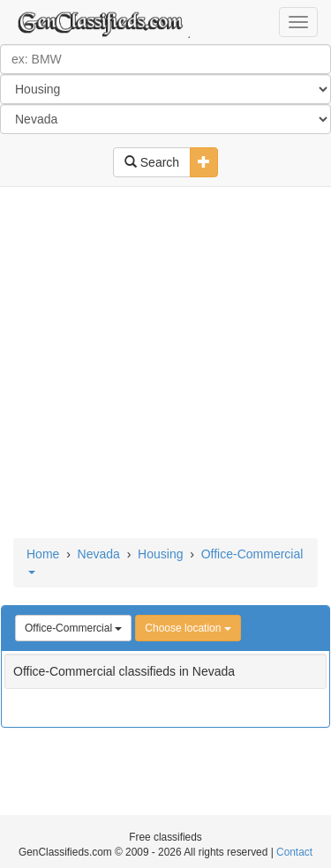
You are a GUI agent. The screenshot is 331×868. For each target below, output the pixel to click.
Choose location (188, 628)
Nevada (99, 554)
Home (43, 554)
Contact (294, 852)
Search (152, 162)
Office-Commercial (73, 628)
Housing (160, 554)
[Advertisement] (165, 364)
